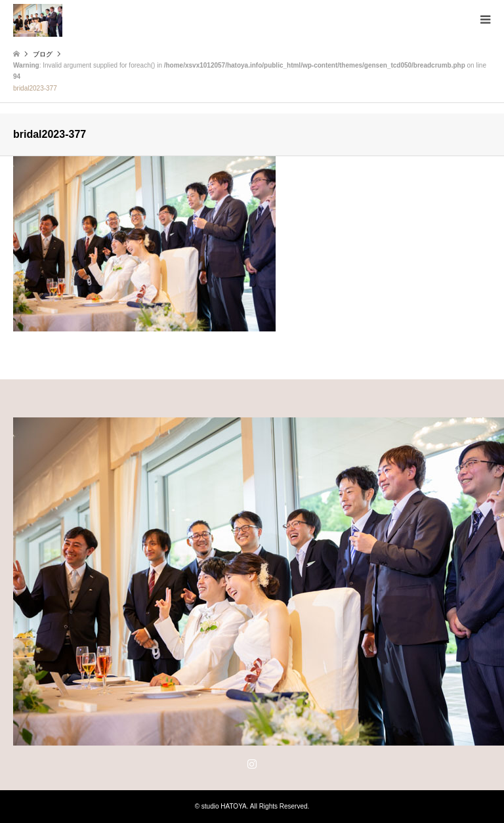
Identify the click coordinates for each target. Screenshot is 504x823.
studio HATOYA (224, 806)
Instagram (252, 763)
